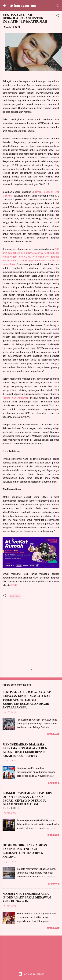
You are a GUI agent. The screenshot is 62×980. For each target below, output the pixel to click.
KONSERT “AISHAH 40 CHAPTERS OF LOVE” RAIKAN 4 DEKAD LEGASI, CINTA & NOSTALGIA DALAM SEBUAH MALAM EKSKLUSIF (27, 800)
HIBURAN (15, 596)
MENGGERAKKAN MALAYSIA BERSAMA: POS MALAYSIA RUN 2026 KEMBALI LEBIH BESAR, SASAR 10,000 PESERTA (25, 750)
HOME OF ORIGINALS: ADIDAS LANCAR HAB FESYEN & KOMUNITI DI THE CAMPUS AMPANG (25, 851)
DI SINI (14, 585)
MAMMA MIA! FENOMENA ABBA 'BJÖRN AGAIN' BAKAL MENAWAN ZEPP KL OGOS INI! (27, 897)
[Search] (58, 6)
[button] (58, 16)
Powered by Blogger (31, 974)
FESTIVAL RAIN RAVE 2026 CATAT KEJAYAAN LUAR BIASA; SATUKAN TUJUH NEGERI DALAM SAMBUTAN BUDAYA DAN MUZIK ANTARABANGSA (27, 700)
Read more (53, 735)
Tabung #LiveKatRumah (16, 398)
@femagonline (23, 5)
